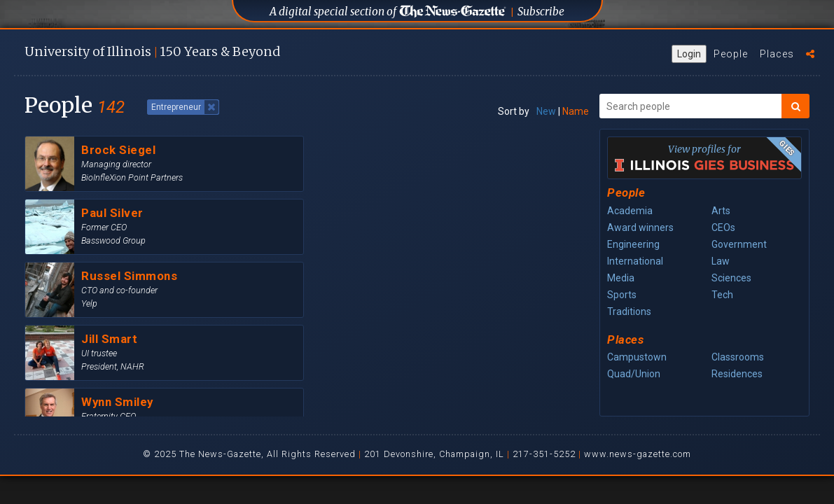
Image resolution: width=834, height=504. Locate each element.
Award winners (640, 227)
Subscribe (541, 12)
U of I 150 (152, 51)
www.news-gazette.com (638, 454)
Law (721, 261)
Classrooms (738, 357)
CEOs (723, 227)
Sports (622, 295)
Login (689, 54)
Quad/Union (634, 374)
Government (739, 244)
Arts (721, 211)
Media (621, 278)
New (546, 111)
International (635, 261)
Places (777, 54)
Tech (722, 295)
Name (576, 111)
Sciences (731, 278)
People (731, 54)
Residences (737, 374)
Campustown (637, 357)
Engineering (633, 244)
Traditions (629, 311)
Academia (630, 211)
